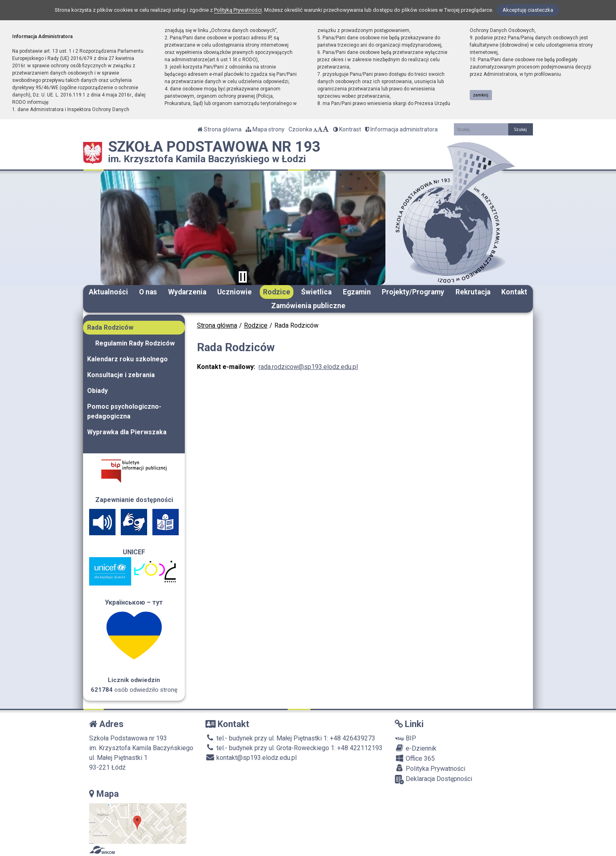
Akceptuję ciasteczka (528, 10)
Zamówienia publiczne (308, 306)
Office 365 (415, 758)
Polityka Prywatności (430, 768)
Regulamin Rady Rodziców (135, 343)
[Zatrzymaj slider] (243, 277)
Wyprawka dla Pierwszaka (127, 432)
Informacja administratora (401, 129)
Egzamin (357, 292)
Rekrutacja (473, 292)
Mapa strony (265, 129)
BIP (405, 738)
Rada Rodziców (110, 327)
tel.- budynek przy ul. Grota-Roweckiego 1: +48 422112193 (294, 748)
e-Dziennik (416, 748)
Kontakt (514, 292)
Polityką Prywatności (238, 10)
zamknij (481, 95)
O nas (148, 292)
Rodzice (277, 292)
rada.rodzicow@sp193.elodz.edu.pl (308, 367)
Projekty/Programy (413, 292)
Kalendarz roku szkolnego (127, 359)
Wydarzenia (187, 292)
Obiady (97, 391)
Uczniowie (234, 292)
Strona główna (219, 129)
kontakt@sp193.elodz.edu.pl (251, 758)
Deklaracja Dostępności (433, 780)
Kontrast (347, 129)
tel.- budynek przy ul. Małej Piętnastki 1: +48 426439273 (290, 738)
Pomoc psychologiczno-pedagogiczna (124, 411)
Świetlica (316, 292)
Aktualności (108, 292)
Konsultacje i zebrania (121, 375)
